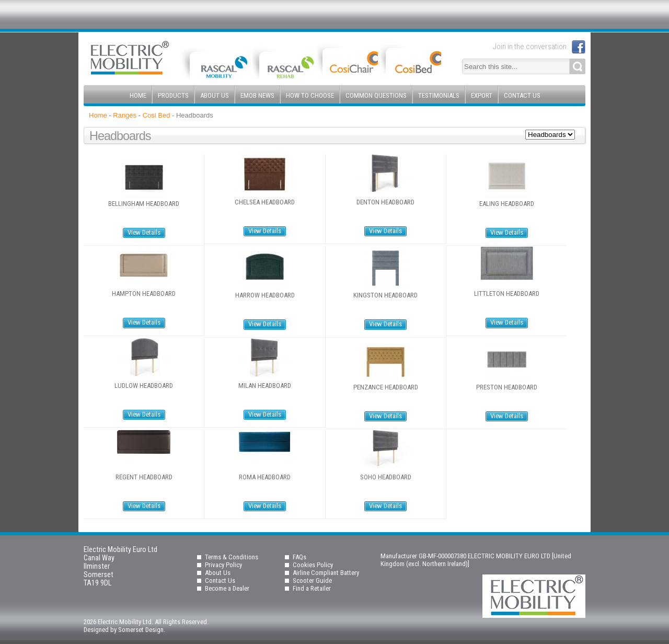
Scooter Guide (312, 580)
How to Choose (310, 95)
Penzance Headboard (386, 387)
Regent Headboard (144, 477)
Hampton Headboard (144, 294)
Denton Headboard (385, 202)
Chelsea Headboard (265, 202)
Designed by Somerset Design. (124, 630)
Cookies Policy (313, 565)
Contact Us (522, 95)
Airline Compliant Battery (326, 573)
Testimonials (439, 95)
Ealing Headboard (507, 204)
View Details (144, 232)
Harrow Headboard (265, 295)
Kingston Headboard (385, 295)
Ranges (125, 115)
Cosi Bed (157, 115)
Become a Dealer (227, 588)
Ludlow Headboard (144, 386)
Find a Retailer (312, 588)
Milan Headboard (265, 386)
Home (138, 95)
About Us (215, 95)
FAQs (299, 557)
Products (173, 95)
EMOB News (257, 95)
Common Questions (376, 95)
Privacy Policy (223, 565)
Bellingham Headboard (144, 204)
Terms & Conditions (232, 557)
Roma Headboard (265, 477)
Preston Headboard (507, 387)
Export (482, 95)
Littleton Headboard (507, 294)
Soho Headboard (386, 477)
